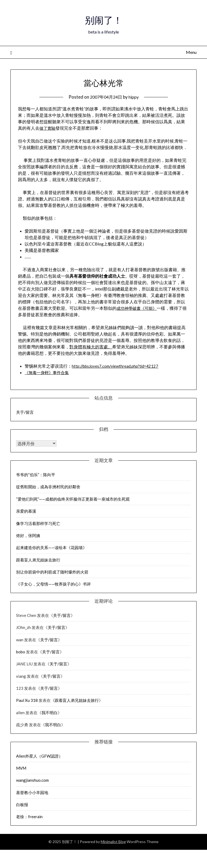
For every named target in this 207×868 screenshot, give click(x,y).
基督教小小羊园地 (32, 792)
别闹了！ (104, 19)
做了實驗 (48, 128)
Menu (191, 52)
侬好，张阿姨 (28, 535)
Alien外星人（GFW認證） (39, 756)
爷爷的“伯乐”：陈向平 (36, 475)
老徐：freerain (29, 817)
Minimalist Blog (113, 842)
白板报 (22, 804)
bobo (21, 652)
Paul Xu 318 (27, 700)
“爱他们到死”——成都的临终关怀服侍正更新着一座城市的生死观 (73, 499)
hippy (135, 97)
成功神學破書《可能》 (138, 308)
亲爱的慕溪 (26, 511)
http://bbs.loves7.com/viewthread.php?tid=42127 (118, 366)
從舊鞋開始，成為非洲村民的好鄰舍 (48, 487)
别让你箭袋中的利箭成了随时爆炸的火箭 (52, 572)
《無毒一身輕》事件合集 (48, 372)
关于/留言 (25, 412)
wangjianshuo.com (32, 780)
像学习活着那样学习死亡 (38, 523)
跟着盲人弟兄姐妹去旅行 (38, 560)
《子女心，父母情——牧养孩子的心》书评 (53, 584)
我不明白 (50, 713)
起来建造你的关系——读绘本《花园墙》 (51, 547)
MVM (21, 768)
